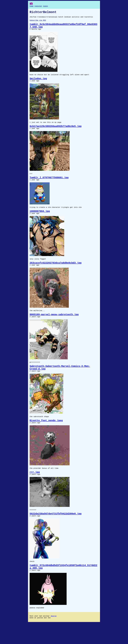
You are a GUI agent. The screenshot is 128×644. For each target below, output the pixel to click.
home (31, 6)
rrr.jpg (35, 488)
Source (54, 637)
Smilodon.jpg (38, 83)
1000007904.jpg (40, 220)
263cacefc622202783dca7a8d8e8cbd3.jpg (55, 273)
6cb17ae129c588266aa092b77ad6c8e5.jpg (55, 132)
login (45, 6)
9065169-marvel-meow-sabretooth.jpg (54, 326)
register (38, 6)
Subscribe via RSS (38, 22)
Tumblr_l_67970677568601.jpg (49, 185)
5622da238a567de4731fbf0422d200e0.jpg (55, 531)
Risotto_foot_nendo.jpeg (46, 435)
